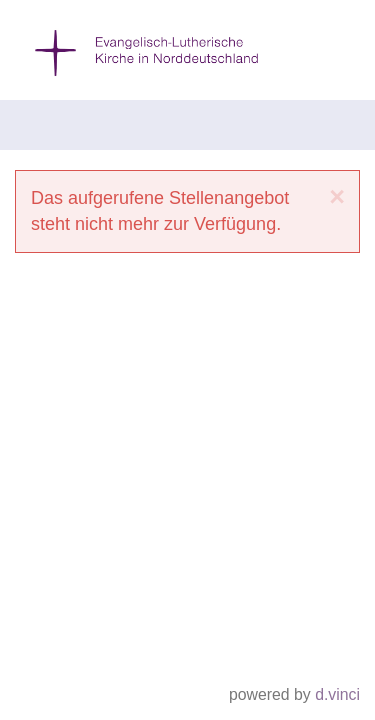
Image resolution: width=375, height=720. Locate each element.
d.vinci (337, 695)
